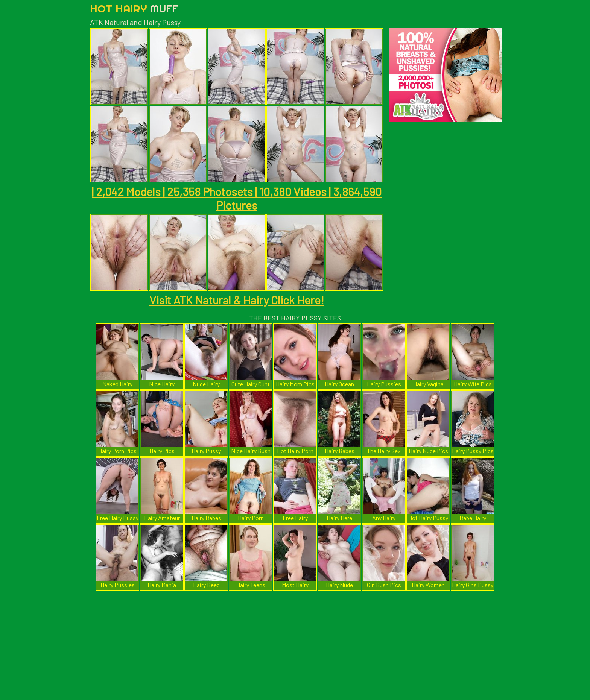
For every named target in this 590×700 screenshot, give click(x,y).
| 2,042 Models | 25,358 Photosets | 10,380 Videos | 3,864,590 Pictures (237, 198)
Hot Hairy (134, 8)
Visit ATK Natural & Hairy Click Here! (237, 300)
